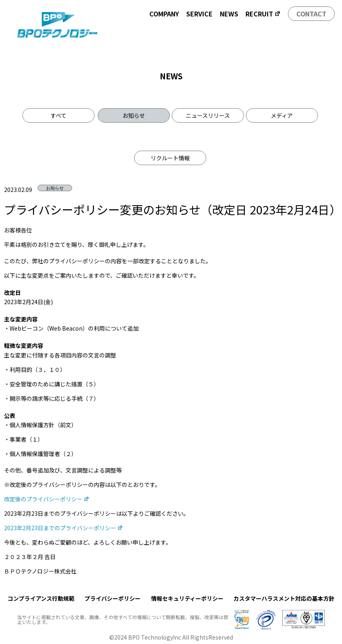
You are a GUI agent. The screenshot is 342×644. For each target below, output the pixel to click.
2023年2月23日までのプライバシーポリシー (63, 528)
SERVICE (199, 14)
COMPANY (164, 14)
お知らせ (134, 115)
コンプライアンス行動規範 (41, 598)
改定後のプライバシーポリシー (47, 499)
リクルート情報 (170, 158)
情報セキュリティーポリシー (187, 598)
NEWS (229, 14)
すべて (58, 115)
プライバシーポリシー (113, 598)
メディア (282, 115)
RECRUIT (263, 14)
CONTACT (311, 14)
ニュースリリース (208, 115)
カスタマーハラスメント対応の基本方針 (284, 598)
